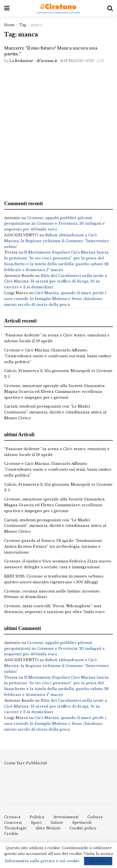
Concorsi (13, 823)
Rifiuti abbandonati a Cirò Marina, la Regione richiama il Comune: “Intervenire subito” (57, 241)
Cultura (95, 817)
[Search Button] (110, 8)
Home (9, 25)
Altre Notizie (48, 828)
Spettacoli (82, 823)
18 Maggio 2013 (77, 61)
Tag (23, 25)
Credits (11, 834)
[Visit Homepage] (59, 8)
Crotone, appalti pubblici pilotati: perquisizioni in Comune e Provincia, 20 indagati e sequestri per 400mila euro (54, 224)
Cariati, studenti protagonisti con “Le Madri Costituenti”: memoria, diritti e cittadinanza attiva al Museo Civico (55, 412)
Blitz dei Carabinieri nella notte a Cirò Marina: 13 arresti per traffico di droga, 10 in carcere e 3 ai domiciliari (56, 282)
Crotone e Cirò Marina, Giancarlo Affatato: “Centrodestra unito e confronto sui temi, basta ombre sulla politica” (58, 356)
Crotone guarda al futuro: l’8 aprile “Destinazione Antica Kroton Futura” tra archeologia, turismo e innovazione (53, 546)
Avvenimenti (66, 817)
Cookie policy (83, 828)
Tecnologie (15, 828)
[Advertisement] (59, 132)
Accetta (98, 861)
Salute (57, 823)
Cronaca (12, 817)
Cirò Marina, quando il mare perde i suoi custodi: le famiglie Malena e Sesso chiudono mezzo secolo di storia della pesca (55, 299)
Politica (37, 817)
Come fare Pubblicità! (26, 763)
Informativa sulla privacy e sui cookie (42, 861)
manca (36, 25)
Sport (36, 823)
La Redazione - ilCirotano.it (33, 61)
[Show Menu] (7, 8)
